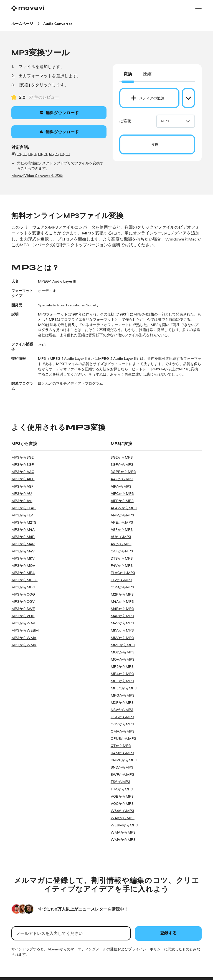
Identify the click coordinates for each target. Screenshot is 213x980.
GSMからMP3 (122, 587)
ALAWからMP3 (124, 508)
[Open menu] (198, 8)
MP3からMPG (23, 587)
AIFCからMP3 (122, 493)
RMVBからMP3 (124, 760)
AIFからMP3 (121, 486)
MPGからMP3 (123, 695)
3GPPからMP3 (123, 472)
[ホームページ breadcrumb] (22, 23)
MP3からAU (22, 493)
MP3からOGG (23, 594)
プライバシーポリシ (144, 949)
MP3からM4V (23, 551)
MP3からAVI (22, 501)
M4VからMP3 (122, 623)
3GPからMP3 (122, 464)
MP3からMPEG (24, 580)
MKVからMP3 (122, 638)
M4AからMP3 (122, 601)
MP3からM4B (23, 537)
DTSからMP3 (122, 558)
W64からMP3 (122, 811)
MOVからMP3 (123, 659)
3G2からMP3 (122, 457)
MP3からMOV (23, 565)
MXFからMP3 (122, 702)
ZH (68, 154)
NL (51, 154)
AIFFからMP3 (122, 501)
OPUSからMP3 (123, 738)
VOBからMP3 (122, 796)
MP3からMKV (23, 558)
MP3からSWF (23, 609)
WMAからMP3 (123, 832)
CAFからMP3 (122, 551)
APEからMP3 (122, 522)
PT (45, 154)
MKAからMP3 (122, 630)
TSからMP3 (121, 782)
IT (35, 154)
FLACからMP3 (123, 573)
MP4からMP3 (122, 674)
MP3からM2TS (24, 522)
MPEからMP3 (122, 681)
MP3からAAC (23, 472)
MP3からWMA (24, 638)
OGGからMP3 (122, 717)
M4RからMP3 (122, 616)
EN (19, 154)
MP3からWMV (24, 645)
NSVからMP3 (122, 710)
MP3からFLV (22, 515)
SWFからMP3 (122, 774)
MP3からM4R (23, 544)
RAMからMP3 (122, 753)
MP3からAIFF (23, 479)
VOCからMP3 (122, 803)
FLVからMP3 (121, 580)
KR (62, 154)
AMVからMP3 (122, 515)
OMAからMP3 (123, 731)
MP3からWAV (23, 623)
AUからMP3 (121, 537)
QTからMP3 (121, 746)
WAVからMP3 (123, 818)
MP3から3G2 (22, 457)
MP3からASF (22, 486)
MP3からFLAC (24, 508)
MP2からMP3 (122, 666)
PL (56, 154)
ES (40, 154)
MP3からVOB (23, 616)
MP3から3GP (23, 464)
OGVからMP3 (122, 724)
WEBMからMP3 (124, 825)
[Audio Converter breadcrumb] (58, 23)
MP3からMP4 (23, 573)
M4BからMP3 (122, 609)
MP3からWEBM (25, 630)
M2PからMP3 (122, 594)
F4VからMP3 (122, 565)
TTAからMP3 (122, 789)
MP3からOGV (23, 601)
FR (30, 154)
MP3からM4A (23, 529)
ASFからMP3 (122, 529)
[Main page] (28, 8)
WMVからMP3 (123, 839)
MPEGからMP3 (124, 688)
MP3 (176, 121)
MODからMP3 (123, 652)
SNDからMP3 (122, 767)
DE (25, 154)
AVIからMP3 (121, 544)
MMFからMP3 (123, 645)
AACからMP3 (122, 479)
